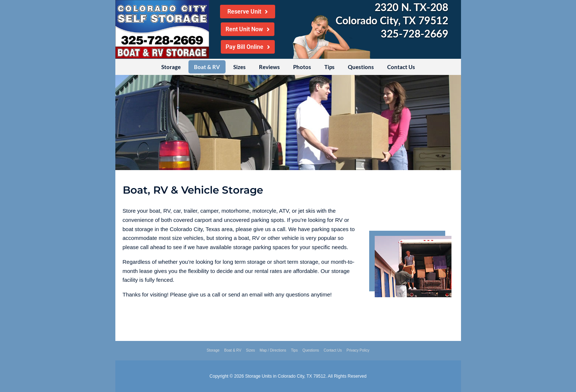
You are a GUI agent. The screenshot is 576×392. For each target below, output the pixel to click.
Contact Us (401, 67)
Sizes (240, 67)
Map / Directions (273, 350)
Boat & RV (207, 67)
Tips (330, 67)
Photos (302, 67)
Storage (171, 67)
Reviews (269, 67)
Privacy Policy (358, 350)
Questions (361, 67)
